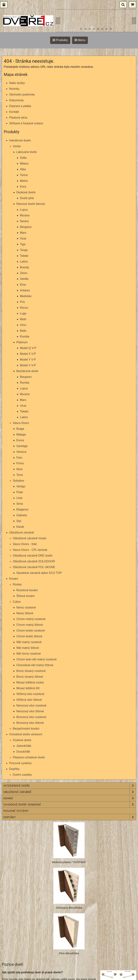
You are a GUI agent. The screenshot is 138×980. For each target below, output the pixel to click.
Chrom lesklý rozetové (31, 631)
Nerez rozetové (26, 607)
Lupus (24, 210)
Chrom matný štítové (30, 625)
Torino (24, 175)
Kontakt (14, 112)
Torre (20, 475)
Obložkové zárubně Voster (30, 538)
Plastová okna (18, 118)
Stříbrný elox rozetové (30, 694)
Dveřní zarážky (22, 775)
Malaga (21, 435)
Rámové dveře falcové (31, 204)
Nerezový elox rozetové (31, 705)
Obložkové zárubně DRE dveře (33, 556)
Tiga (23, 244)
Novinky (14, 89)
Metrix (24, 181)
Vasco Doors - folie (25, 544)
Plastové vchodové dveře (29, 757)
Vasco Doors (21, 423)
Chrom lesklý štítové (29, 636)
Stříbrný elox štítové (29, 700)
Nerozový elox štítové (30, 711)
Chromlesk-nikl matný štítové (35, 665)
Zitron (24, 273)
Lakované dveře (27, 152)
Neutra (24, 221)
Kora (23, 187)
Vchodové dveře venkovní (26, 734)
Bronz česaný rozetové (31, 671)
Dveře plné (27, 198)
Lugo (23, 313)
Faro (19, 458)
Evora (20, 440)
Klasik (20, 527)
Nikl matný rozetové (29, 642)
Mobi (23, 319)
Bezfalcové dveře (27, 371)
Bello (23, 331)
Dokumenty (16, 100)
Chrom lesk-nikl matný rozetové (36, 659)
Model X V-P (28, 354)
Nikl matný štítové (28, 648)
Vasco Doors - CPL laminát (30, 550)
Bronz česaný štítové (30, 677)
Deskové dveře (26, 192)
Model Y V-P (28, 360)
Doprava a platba (20, 106)
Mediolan (26, 296)
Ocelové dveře (22, 740)
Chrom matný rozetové (31, 619)
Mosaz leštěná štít (28, 688)
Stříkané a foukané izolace (26, 123)
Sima (20, 504)
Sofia (23, 158)
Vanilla (24, 279)
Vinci (23, 325)
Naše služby (17, 83)
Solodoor (19, 481)
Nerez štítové (25, 613)
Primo (20, 463)
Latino (24, 262)
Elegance (22, 509)
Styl (19, 521)
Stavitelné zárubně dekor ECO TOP (39, 573)
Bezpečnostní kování (26, 729)
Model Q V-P (28, 348)
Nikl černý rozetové (29, 654)
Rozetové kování (27, 590)
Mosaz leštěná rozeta (30, 682)
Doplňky (14, 769)
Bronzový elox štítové (30, 723)
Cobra (17, 602)
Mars (23, 233)
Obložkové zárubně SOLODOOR (34, 561)
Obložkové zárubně (22, 533)
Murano (25, 215)
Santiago (22, 446)
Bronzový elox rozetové (31, 717)
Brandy (25, 267)
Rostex (17, 584)
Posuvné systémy (20, 763)
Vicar (23, 238)
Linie (19, 498)
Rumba (25, 336)
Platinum (22, 342)
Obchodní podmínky (22, 95)
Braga (20, 429)
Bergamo (26, 227)
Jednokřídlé (24, 746)
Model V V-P (28, 365)
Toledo (24, 256)
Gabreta (22, 515)
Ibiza (19, 469)
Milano (24, 164)
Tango (24, 250)
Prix (22, 302)
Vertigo (21, 486)
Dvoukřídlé (23, 752)
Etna (23, 285)
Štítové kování (25, 596)
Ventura (21, 452)
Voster (17, 146)
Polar (20, 492)
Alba (23, 169)
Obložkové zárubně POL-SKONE (34, 567)
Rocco (24, 308)
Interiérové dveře (20, 140)
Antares (25, 290)
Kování (14, 579)
